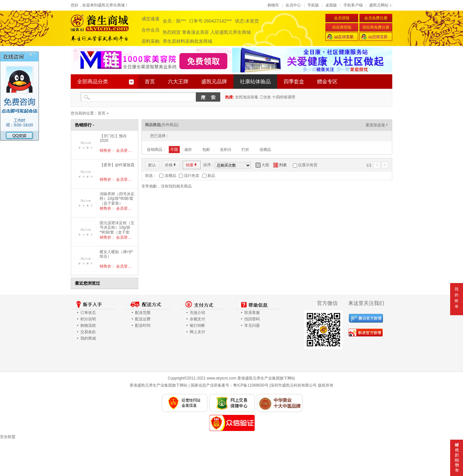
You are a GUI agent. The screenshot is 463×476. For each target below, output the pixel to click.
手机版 (313, 5)
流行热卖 (192, 176)
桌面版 (331, 5)
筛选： (151, 176)
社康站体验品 (255, 82)
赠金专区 (327, 82)
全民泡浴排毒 (247, 97)
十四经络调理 (284, 97)
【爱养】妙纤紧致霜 (117, 165)
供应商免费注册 (376, 27)
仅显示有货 (308, 165)
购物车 (273, 5)
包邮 (206, 150)
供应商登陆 (342, 27)
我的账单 (457, 298)
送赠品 (265, 150)
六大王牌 (178, 82)
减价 (188, 150)
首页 (150, 82)
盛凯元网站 (379, 5)
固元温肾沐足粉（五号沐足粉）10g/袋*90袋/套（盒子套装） (117, 230)
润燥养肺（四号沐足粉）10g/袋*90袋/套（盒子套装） (117, 199)
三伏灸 (265, 97)
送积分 (226, 150)
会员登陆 (342, 18)
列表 (280, 165)
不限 (174, 150)
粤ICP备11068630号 (251, 385)
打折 (245, 150)
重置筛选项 (377, 125)
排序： (209, 165)
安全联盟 (8, 437)
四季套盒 (294, 82)
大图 (262, 165)
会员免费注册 (376, 18)
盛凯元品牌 (214, 82)
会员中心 (293, 5)
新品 (211, 176)
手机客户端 (353, 5)
